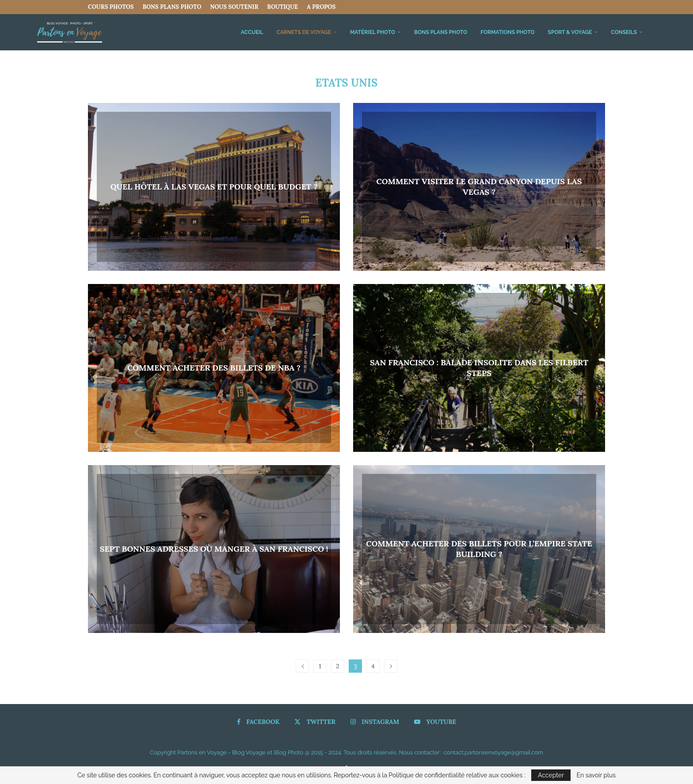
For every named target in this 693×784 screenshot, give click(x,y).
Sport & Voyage (570, 32)
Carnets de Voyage (304, 32)
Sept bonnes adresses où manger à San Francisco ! (214, 549)
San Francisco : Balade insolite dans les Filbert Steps (479, 368)
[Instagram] (375, 722)
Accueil (252, 32)
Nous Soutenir (234, 7)
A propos (321, 7)
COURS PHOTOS (111, 7)
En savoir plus (596, 775)
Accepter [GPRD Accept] (551, 775)
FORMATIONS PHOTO (507, 32)
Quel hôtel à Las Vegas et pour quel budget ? (214, 187)
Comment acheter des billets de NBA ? (214, 368)
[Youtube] (435, 722)
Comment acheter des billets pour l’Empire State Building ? (479, 549)
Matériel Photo (373, 32)
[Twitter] (315, 722)
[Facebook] (258, 722)
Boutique (283, 7)
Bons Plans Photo (172, 7)
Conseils (624, 32)
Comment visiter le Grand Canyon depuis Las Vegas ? (479, 187)
